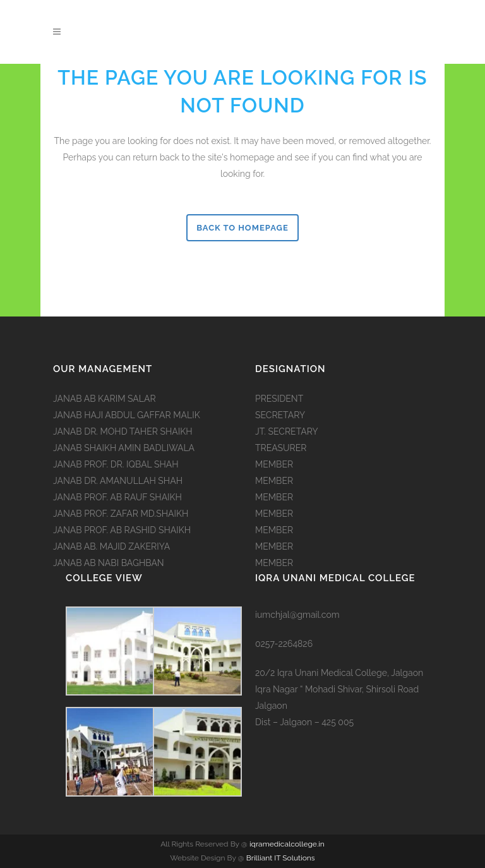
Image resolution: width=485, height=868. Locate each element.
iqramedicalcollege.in (286, 844)
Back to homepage (242, 228)
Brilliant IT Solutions (281, 858)
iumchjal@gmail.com (297, 615)
